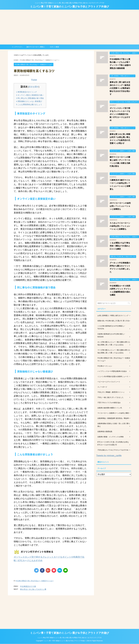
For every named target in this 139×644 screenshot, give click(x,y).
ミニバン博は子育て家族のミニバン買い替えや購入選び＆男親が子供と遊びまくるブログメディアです (70, 638)
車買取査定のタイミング (27, 92)
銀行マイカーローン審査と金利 (36, 48)
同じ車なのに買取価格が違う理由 (30, 98)
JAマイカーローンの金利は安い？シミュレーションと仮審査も (120, 206)
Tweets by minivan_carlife (109, 455)
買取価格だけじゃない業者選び (29, 101)
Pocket (34, 80)
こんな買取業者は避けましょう (29, 104)
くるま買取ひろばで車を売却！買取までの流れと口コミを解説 (120, 246)
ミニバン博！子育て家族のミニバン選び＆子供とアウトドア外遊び (70, 7)
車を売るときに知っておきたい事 (33, 589)
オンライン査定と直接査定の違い (30, 95)
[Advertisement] (70, 27)
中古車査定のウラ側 (28, 586)
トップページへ (17, 47)
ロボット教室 (54, 47)
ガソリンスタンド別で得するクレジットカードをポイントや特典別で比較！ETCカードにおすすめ (120, 114)
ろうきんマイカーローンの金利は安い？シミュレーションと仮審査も (120, 226)
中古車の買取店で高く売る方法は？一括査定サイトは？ (35, 581)
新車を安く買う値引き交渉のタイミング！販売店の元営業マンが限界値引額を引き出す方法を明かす (120, 88)
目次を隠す (34, 87)
